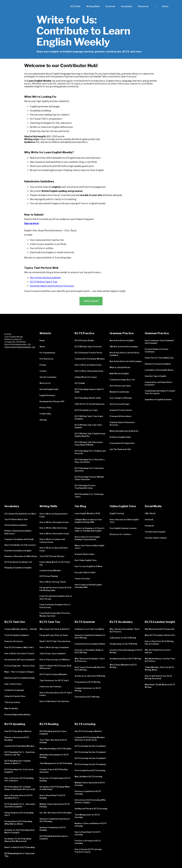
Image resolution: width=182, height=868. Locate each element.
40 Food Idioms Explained (16, 525)
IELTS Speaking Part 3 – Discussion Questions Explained (20, 805)
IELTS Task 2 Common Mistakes (53, 674)
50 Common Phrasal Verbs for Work (20, 514)
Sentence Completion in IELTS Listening (88, 793)
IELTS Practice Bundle (84, 340)
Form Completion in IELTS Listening (90, 770)
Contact (43, 371)
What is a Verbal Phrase (120, 367)
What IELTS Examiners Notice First (160, 635)
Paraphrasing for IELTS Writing (123, 644)
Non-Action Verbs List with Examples (126, 361)
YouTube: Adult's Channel (156, 538)
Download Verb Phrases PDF (52, 402)
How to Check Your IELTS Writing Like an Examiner (159, 643)
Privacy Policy (46, 408)
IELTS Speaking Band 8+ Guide (88, 398)
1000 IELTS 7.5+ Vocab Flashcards (90, 404)
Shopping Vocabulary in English (18, 568)
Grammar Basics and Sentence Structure (52, 286)
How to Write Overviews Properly (19, 654)
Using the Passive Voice (15, 696)
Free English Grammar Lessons (123, 528)
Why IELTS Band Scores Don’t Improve (158, 651)
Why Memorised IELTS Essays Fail (159, 629)
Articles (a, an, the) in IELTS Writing (90, 676)
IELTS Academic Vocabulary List (18, 562)
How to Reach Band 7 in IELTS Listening (87, 833)
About (42, 347)
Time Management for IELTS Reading (56, 763)
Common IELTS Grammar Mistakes (90, 359)
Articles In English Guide (120, 437)
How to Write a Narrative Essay (53, 528)
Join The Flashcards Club (120, 449)
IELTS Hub (76, 6)
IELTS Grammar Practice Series (88, 353)
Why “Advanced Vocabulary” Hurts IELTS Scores (90, 660)
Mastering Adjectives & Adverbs (124, 431)
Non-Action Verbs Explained (45, 278)
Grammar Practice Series (121, 410)
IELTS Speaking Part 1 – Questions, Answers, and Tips (20, 753)
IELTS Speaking (15, 724)
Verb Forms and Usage (120, 404)
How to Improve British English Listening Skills (88, 586)
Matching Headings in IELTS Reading (55, 749)
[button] (143, 6)
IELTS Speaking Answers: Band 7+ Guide (89, 391)
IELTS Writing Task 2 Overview (88, 347)
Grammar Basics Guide (84, 554)
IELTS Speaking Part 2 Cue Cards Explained (19, 771)
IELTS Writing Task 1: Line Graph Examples (89, 418)
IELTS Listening (85, 724)
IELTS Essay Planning (49, 576)
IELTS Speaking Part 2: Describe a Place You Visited (90, 461)
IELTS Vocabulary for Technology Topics (89, 495)
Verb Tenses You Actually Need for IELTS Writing (90, 669)
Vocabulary (127, 6)
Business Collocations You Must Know (21, 556)
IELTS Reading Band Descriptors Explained (54, 837)
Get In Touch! (91, 301)
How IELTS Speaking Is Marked (18, 731)
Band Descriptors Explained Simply (20, 678)
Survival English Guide (49, 389)
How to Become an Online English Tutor (124, 521)
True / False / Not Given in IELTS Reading (53, 741)
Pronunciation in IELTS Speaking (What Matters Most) (18, 823)
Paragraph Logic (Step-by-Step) (54, 635)
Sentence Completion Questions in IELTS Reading (55, 820)
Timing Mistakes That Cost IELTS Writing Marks (159, 669)
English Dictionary (47, 395)
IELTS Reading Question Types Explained (53, 733)
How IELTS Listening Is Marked (88, 731)
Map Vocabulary (11, 708)
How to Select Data (13, 684)
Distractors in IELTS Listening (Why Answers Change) (90, 801)
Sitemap (43, 420)
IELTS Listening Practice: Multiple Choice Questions (89, 478)
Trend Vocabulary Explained (16, 635)
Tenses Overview (82, 579)
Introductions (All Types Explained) (20, 660)
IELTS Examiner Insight (160, 622)
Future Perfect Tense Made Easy (159, 358)
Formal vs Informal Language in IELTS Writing (126, 651)
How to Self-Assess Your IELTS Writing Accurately (158, 677)
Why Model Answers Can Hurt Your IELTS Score (160, 660)
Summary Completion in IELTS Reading (52, 829)
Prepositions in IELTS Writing (88, 682)
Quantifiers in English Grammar (158, 400)
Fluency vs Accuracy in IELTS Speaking (17, 739)
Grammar (110, 6)
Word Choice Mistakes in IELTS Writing (123, 666)
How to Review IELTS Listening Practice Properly (88, 851)
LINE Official (150, 513)
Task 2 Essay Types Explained (52, 654)
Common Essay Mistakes (50, 571)
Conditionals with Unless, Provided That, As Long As (160, 392)
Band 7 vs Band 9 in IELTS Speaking (20, 847)
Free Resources (46, 359)
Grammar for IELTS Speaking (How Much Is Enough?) (19, 831)
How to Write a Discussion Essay (89, 371)
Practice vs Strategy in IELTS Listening (88, 842)
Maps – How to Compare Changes (19, 672)
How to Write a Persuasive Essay (54, 522)
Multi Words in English (119, 374)
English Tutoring (117, 513)
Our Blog (80, 506)
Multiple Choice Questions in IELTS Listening (90, 784)
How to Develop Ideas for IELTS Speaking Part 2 (18, 797)
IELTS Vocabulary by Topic (86, 410)
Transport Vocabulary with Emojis (19, 539)
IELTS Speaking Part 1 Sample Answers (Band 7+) (17, 762)
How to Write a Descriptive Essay (54, 534)
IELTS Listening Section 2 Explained (90, 752)
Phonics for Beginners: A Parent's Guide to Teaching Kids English (90, 529)
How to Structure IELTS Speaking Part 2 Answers (19, 779)
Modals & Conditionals (119, 392)
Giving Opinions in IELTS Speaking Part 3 (19, 814)
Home (42, 340)
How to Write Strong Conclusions (54, 647)
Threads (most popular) (155, 532)
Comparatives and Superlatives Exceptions (158, 383)
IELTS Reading (49, 724)
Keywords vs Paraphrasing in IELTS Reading (55, 779)
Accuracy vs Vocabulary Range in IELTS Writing (89, 651)
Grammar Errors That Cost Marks (89, 629)
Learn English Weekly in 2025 (87, 513)
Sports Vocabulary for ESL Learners (20, 545)
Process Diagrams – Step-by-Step (20, 666)
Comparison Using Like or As (122, 380)
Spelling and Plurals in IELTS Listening (91, 809)
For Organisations (47, 353)
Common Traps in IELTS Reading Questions (54, 771)
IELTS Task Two (50, 622)
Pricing (43, 365)
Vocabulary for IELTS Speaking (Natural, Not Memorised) (18, 840)
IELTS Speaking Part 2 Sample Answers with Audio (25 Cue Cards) (20, 788)
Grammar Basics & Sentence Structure (122, 424)
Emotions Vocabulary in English (18, 551)
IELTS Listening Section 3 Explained (90, 758)
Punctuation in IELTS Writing (87, 697)
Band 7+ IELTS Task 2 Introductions (55, 641)
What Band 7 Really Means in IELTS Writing (160, 686)
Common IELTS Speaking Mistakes (19, 746)
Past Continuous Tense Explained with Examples (159, 342)
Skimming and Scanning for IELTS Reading (54, 756)
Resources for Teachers (120, 534)
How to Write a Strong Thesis (53, 582)
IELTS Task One (15, 622)
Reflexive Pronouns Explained (158, 364)
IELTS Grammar (85, 622)
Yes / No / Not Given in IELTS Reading (55, 813)
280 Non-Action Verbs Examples (124, 347)
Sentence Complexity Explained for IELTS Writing (90, 636)
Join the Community (48, 377)
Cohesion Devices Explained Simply (90, 644)
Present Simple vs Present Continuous (157, 350)
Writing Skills (93, 6)
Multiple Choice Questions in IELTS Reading (55, 805)
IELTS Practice (84, 333)
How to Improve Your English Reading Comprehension (87, 538)
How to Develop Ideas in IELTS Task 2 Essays (56, 694)
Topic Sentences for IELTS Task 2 (54, 680)
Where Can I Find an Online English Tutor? (89, 547)
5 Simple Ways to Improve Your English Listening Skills (88, 521)
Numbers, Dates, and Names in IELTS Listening (91, 825)
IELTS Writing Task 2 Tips (44, 282)
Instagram (149, 526)
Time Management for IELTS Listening (87, 816)
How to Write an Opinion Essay (88, 365)
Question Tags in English (155, 376)
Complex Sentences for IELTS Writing (88, 689)
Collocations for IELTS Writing (123, 638)
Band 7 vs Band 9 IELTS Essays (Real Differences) (55, 667)
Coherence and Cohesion (50, 687)
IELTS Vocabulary (121, 622)
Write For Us (45, 383)
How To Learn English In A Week (89, 566)
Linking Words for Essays (86, 377)
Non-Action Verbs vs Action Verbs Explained (124, 354)
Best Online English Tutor (86, 560)
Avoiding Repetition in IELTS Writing (125, 659)
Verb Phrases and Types (120, 386)
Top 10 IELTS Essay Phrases (52, 556)
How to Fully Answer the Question (54, 701)
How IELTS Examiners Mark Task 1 (19, 647)
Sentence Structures (14, 641)
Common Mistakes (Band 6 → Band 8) (21, 629)
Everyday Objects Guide (85, 572)
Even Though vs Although (121, 398)
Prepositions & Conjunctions (122, 443)
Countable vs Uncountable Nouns (159, 370)
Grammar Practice (122, 333)
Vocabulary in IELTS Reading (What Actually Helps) (55, 788)
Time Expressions (12, 702)
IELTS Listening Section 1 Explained (90, 746)
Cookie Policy (45, 414)
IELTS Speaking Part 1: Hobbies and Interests (90, 452)
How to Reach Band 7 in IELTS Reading (52, 797)
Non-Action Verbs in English (122, 340)
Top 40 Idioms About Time (16, 519)
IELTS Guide (80, 383)
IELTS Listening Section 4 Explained (90, 764)
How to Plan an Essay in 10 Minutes (55, 660)
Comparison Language (14, 690)
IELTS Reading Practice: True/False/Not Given (85, 487)
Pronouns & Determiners (121, 416)
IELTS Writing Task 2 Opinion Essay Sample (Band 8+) (90, 435)
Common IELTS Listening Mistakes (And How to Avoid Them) (90, 739)
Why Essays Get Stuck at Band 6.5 (54, 629)
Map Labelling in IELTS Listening (89, 777)
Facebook (149, 520)
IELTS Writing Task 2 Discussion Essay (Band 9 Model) (89, 444)
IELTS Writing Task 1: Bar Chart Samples (88, 426)
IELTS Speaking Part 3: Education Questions (89, 469)
